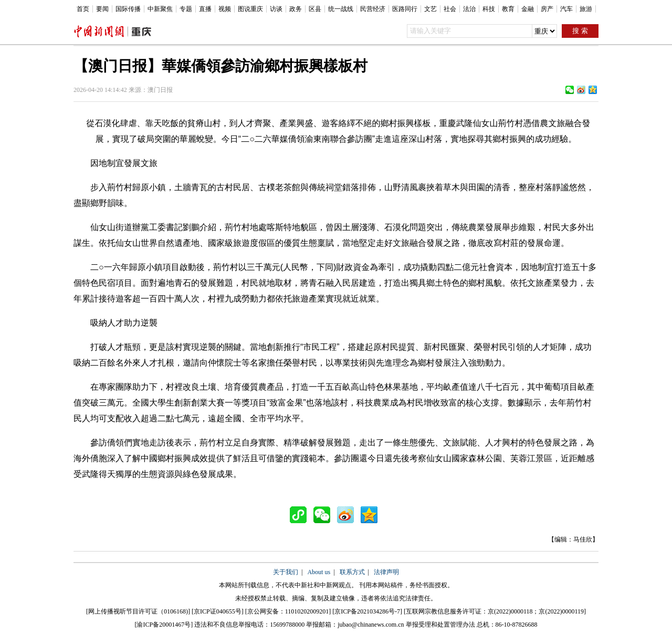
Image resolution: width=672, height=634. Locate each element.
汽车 (566, 9)
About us (319, 572)
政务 (296, 9)
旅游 (586, 9)
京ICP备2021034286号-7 (367, 611)
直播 (205, 9)
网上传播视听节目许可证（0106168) (138, 611)
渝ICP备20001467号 (164, 625)
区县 (315, 9)
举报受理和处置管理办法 (440, 625)
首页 (83, 9)
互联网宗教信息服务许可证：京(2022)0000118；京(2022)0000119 (495, 611)
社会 (450, 9)
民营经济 (373, 9)
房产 (547, 9)
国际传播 (128, 9)
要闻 (102, 9)
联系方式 (352, 572)
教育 (508, 9)
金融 (528, 9)
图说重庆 (250, 9)
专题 (186, 9)
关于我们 (286, 572)
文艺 (430, 9)
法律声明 (386, 572)
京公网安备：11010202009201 (288, 611)
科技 (489, 9)
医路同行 (405, 9)
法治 (469, 9)
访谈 (276, 9)
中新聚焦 (160, 9)
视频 (225, 9)
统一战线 (341, 9)
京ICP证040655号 (218, 611)
